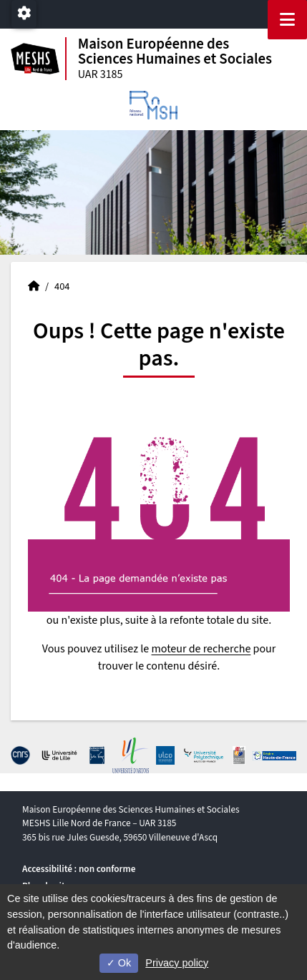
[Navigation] (287, 20)
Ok (119, 963)
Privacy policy (177, 963)
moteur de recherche (201, 649)
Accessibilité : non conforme (79, 869)
